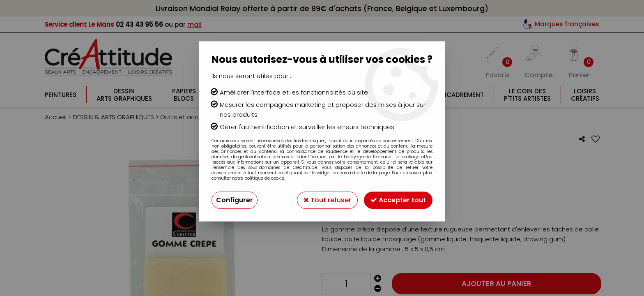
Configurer (235, 200)
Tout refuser (327, 200)
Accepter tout (398, 200)
